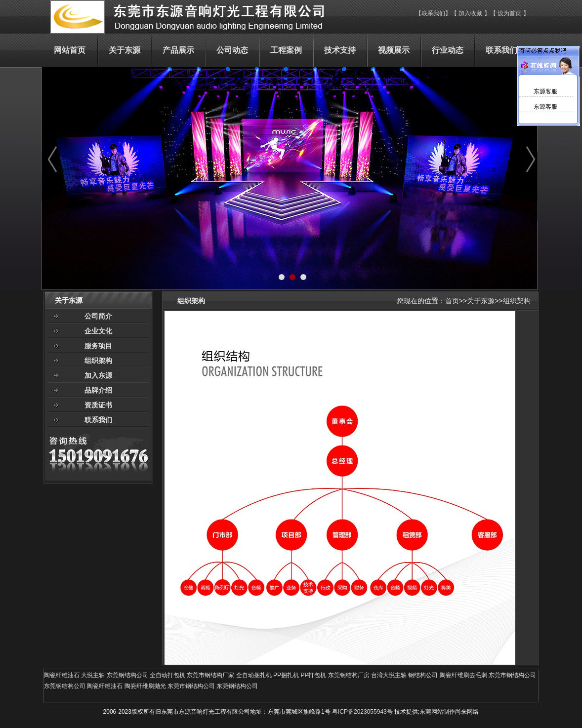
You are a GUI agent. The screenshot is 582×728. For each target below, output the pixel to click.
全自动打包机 (167, 675)
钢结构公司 (423, 675)
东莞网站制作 (437, 712)
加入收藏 (470, 13)
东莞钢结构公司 (127, 675)
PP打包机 (313, 675)
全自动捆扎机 (254, 675)
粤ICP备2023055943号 (362, 712)
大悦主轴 (93, 675)
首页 (452, 301)
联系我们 (433, 13)
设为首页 (510, 13)
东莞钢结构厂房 (349, 675)
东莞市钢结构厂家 (210, 675)
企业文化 (98, 331)
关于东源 (481, 301)
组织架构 (98, 361)
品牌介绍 (98, 390)
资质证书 (98, 405)
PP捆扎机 (286, 675)
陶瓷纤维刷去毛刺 (463, 675)
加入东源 (98, 375)
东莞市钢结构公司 (512, 675)
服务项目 (98, 346)
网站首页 (70, 50)
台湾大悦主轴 (389, 675)
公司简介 (98, 316)
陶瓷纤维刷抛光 (145, 686)
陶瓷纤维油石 (62, 675)
